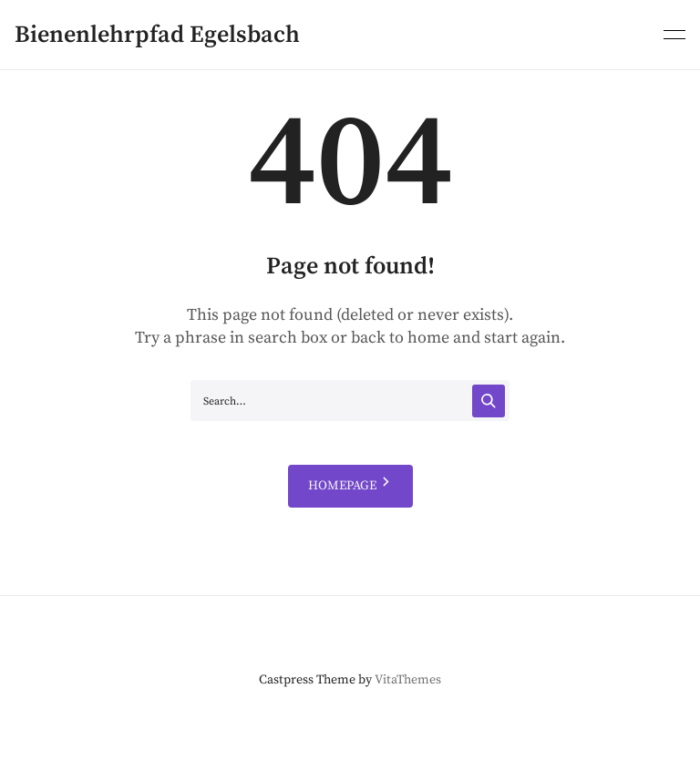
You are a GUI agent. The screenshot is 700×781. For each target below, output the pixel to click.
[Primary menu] (674, 33)
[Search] (489, 401)
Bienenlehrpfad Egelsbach (157, 35)
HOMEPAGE (350, 486)
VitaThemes (408, 680)
